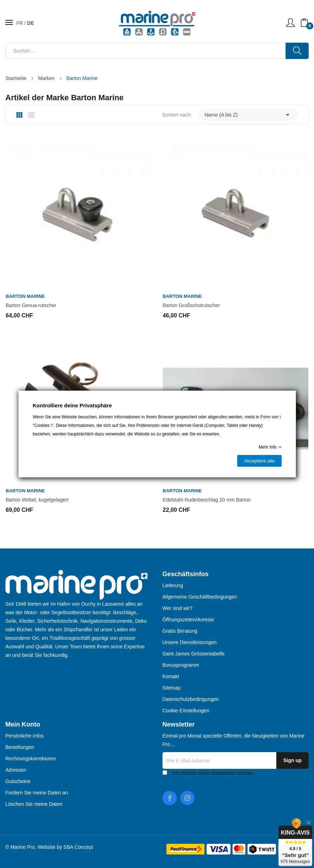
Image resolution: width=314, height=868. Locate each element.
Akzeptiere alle (259, 461)
